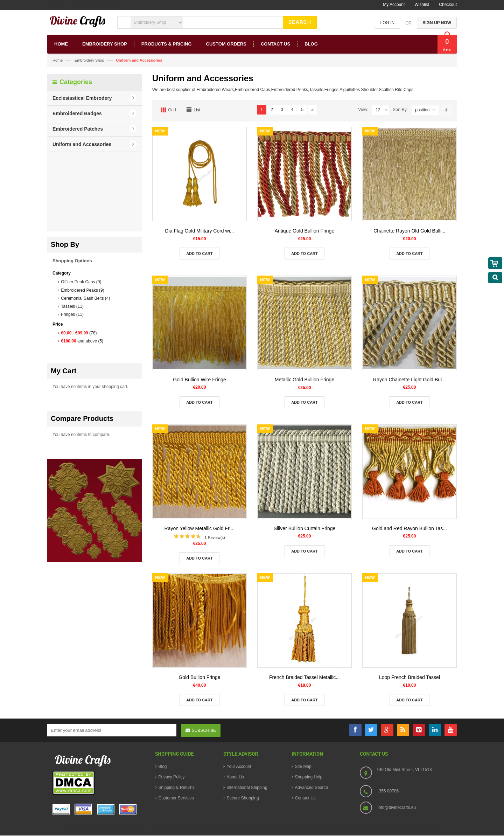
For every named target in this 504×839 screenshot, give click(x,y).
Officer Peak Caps (81, 282)
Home (58, 60)
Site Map (303, 767)
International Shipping (247, 788)
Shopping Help (309, 777)
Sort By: (400, 110)
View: (363, 110)
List (197, 110)
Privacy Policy (172, 777)
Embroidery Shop (89, 60)
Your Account (239, 767)
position (422, 110)
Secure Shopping (243, 798)
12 (382, 110)
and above (82, 341)
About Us (235, 777)
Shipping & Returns (177, 788)
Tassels (72, 306)
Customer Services (176, 798)
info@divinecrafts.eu (397, 807)
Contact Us (305, 798)
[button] (94, 98)
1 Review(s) (215, 538)
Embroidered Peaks (82, 290)
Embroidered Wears (215, 90)
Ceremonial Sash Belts (85, 298)
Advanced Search (312, 788)
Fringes (72, 314)
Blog (163, 767)
